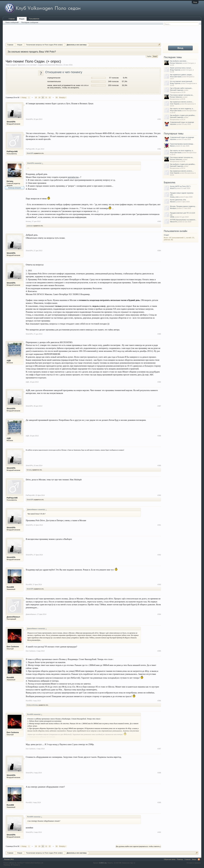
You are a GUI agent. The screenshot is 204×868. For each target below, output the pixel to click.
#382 (159, 149)
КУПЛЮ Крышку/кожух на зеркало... (183, 220)
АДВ (9, 360)
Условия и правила (193, 863)
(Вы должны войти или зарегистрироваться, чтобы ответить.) (138, 846)
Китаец (10, 181)
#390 (159, 495)
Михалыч (59, 65)
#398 (159, 773)
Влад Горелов (175, 70)
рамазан (30, 226)
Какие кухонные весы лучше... (181, 68)
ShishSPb (11, 122)
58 (57, 97)
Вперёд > (63, 97)
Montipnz (173, 208)
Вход (195, 2)
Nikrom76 (173, 222)
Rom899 (10, 587)
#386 (159, 382)
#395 (159, 651)
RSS (199, 859)
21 (46, 97)
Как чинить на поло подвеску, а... (182, 109)
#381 (159, 119)
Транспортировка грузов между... (182, 144)
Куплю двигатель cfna (178, 200)
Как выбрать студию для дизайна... (183, 115)
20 (43, 97)
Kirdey (29, 705)
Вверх (194, 859)
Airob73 (173, 188)
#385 (159, 334)
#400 (159, 832)
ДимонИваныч (13, 617)
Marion (172, 146)
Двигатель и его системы (27, 65)
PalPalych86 (12, 151)
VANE (172, 217)
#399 (159, 802)
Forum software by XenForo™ (23, 863)
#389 (159, 465)
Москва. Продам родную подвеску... (183, 206)
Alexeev (173, 202)
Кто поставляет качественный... (182, 81)
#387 (159, 406)
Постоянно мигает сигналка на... (182, 95)
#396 (159, 701)
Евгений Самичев (177, 90)
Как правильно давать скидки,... (182, 75)
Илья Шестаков (176, 77)
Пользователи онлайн (176, 231)
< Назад (23, 97)
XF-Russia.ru (15, 865)
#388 (159, 436)
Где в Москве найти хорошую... (181, 88)
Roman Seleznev (176, 63)
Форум (22, 19)
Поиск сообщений (12, 22)
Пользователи (34, 19)
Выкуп (155, 56)
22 (50, 97)
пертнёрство (73, 177)
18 (36, 97)
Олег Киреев (175, 104)
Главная (12, 19)
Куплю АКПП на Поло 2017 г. (181, 186)
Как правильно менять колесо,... (182, 102)
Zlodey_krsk (174, 197)
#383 (159, 221)
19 (39, 97)
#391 (159, 525)
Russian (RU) (9, 859)
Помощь (180, 859)
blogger (167, 235)
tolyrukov (173, 124)
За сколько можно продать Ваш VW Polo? (32, 52)
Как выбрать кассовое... (179, 61)
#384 (159, 251)
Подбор (149, 56)
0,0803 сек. (103, 863)
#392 (159, 555)
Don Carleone (13, 647)
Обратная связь (170, 859)
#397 (159, 749)
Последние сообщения (30, 22)
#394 (159, 614)
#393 (159, 585)
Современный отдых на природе (182, 122)
